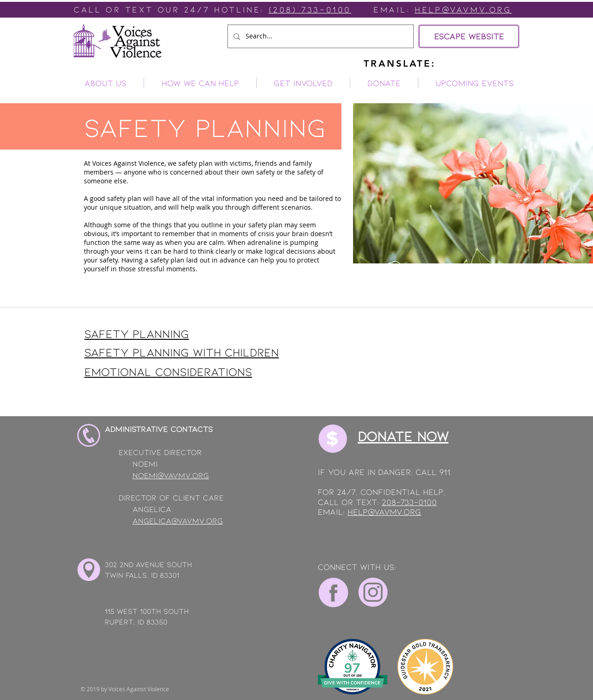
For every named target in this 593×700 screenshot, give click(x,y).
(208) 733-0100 (310, 9)
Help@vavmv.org (463, 9)
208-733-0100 (409, 502)
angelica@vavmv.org (178, 520)
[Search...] (320, 36)
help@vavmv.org (384, 512)
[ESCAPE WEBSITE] (469, 36)
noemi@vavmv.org (171, 475)
